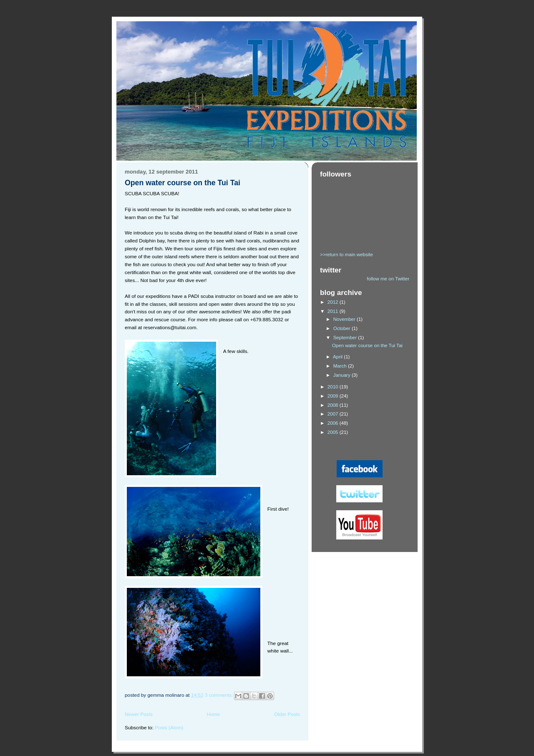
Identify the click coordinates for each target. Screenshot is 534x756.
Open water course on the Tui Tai (183, 183)
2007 (334, 414)
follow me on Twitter (388, 279)
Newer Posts (139, 714)
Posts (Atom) (169, 728)
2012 (334, 302)
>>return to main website (346, 255)
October (343, 328)
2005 (334, 432)
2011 (334, 311)
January (343, 375)
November (345, 319)
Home (214, 714)
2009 (334, 396)
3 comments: (220, 695)
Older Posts (287, 714)
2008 (334, 405)
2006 (334, 423)
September (346, 338)
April (338, 357)
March (341, 366)
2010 (334, 387)
